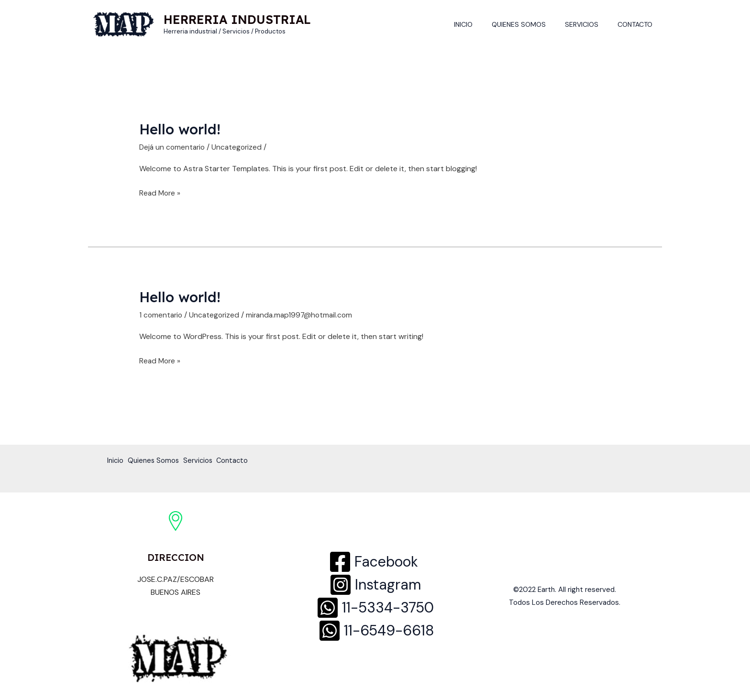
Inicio (483, 24)
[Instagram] (375, 585)
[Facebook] (373, 562)
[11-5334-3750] (375, 608)
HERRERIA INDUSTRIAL (237, 19)
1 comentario (162, 315)
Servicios (590, 24)
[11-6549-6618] (376, 631)
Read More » (161, 192)
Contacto (638, 24)
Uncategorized (240, 147)
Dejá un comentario (173, 147)
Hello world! (182, 129)
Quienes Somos (533, 24)
